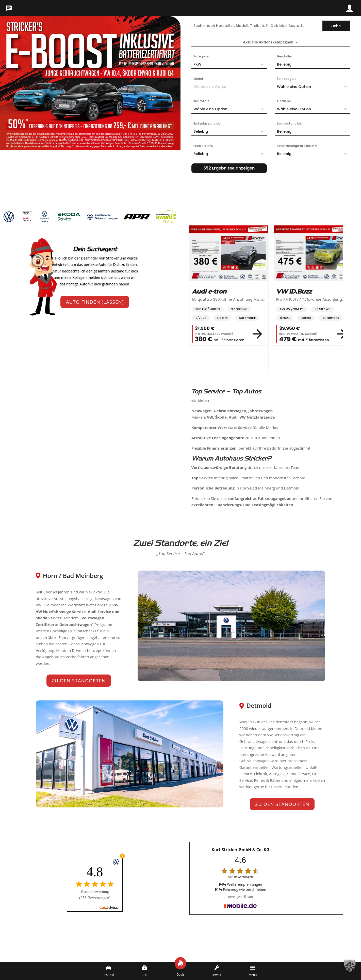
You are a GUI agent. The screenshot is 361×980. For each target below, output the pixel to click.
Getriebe (284, 101)
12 (112, 139)
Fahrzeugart (286, 79)
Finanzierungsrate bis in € (297, 146)
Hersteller (284, 56)
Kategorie (201, 56)
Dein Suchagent (95, 249)
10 (103, 139)
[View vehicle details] (257, 334)
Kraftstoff (201, 101)
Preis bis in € (203, 146)
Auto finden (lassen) (95, 302)
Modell (199, 79)
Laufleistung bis (289, 123)
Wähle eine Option (314, 87)
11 (108, 139)
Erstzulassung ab (207, 123)
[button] (350, 969)
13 (116, 139)
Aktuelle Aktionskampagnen (268, 42)
